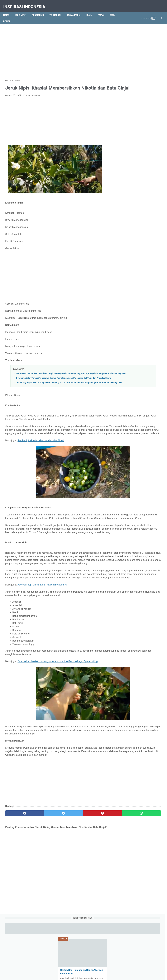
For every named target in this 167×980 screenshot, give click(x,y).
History (154, 328)
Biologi (134, 323)
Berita (9, 16)
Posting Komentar (32, 99)
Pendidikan (40, 10)
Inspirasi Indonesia (26, 3)
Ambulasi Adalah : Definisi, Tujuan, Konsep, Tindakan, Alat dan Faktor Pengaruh (139, 163)
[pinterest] (71, 866)
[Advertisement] (83, 45)
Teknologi (57, 10)
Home (8, 10)
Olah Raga (149, 334)
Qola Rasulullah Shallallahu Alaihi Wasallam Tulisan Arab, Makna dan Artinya (140, 206)
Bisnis (143, 323)
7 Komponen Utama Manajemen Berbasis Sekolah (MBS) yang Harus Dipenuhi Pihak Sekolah (140, 227)
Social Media (149, 339)
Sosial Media (76, 10)
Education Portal (71, 975)
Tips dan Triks (150, 345)
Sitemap (110, 966)
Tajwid (125, 345)
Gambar (143, 328)
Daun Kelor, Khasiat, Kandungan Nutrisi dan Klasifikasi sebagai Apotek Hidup (58, 707)
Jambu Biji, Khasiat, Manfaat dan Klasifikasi (41, 461)
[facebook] (18, 866)
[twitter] (45, 866)
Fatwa (103, 10)
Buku (115, 10)
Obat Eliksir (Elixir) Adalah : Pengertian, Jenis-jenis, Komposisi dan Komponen (141, 185)
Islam (91, 10)
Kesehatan (23, 10)
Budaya (153, 323)
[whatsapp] (97, 866)
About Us (58, 966)
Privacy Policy (84, 966)
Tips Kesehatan (86, 975)
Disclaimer (98, 966)
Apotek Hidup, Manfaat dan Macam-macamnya (42, 627)
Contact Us (70, 966)
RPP (138, 339)
